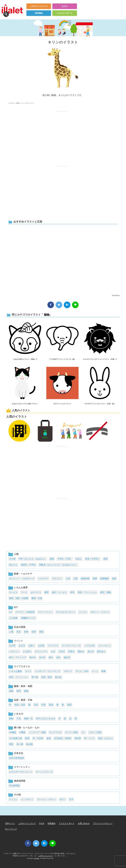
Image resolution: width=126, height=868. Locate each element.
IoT (11, 612)
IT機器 (22, 732)
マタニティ (57, 579)
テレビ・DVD (82, 671)
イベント (19, 641)
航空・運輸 (106, 592)
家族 (52, 559)
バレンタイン (105, 646)
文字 (71, 799)
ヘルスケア (43, 579)
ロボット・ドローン (100, 612)
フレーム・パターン (47, 799)
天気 (36, 705)
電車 (11, 744)
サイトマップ (11, 829)
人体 (68, 579)
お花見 (41, 646)
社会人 (79, 559)
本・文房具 (38, 738)
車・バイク (89, 738)
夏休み (81, 651)
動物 (18, 103)
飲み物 (29, 744)
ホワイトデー (41, 651)
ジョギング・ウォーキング (48, 671)
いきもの (11, 103)
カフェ (28, 671)
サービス (13, 592)
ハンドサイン (27, 799)
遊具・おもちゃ (106, 738)
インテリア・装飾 (37, 732)
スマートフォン (45, 612)
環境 (41, 632)
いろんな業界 (21, 587)
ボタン (63, 799)
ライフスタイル (22, 666)
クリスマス (53, 646)
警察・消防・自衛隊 (19, 598)
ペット (95, 671)
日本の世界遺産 (16, 758)
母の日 (33, 657)
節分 (51, 657)
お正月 (22, 646)
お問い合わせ (84, 823)
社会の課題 (20, 627)
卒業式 (71, 651)
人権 (11, 632)
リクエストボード (65, 13)
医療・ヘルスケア (23, 574)
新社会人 (101, 651)
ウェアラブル (55, 732)
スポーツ (68, 671)
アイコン (13, 799)
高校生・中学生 (28, 565)
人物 (16, 554)
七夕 (53, 651)
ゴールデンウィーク (71, 646)
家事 (104, 671)
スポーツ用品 (95, 732)
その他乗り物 (15, 738)
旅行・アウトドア (18, 657)
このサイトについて (39, 6)
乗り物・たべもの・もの (27, 727)
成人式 (91, 651)
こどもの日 (89, 646)
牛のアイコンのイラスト (63, 404)
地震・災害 (20, 705)
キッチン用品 (72, 732)
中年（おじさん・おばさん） (33, 559)
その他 (12, 559)
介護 (75, 579)
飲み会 (58, 677)
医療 (95, 579)
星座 (51, 705)
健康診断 (85, 579)
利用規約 (39, 13)
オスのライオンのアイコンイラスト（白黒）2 (100, 359)
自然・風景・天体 (23, 700)
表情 (105, 559)
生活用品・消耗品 (63, 738)
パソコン (83, 612)
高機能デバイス (28, 618)
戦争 (26, 632)
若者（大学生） (93, 559)
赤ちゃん (13, 565)
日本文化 (19, 753)
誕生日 (67, 657)
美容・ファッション (87, 592)
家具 (19, 691)
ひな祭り (27, 651)
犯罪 (34, 632)
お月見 (12, 646)
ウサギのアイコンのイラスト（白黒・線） (100, 404)
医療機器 (105, 579)
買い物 (35, 677)
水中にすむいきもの (46, 719)
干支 (19, 719)
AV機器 (12, 732)
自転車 (78, 738)
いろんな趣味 (15, 671)
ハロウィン (14, 651)
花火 (58, 657)
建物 (26, 691)
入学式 (62, 651)
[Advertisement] (62, 136)
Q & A (65, 6)
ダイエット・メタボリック (22, 579)
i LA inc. (37, 858)
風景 (69, 705)
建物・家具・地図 (23, 686)
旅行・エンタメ (59, 592)
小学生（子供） (65, 559)
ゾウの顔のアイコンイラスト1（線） (63, 359)
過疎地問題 (20, 781)
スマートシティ (22, 767)
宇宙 (43, 705)
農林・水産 (37, 598)
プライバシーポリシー (103, 823)
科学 (72, 592)
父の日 (42, 657)
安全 (19, 632)
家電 (27, 738)
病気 (114, 579)
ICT (16, 607)
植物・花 (28, 719)
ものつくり (36, 592)
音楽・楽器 (47, 677)
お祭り (32, 646)
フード (24, 592)
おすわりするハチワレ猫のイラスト (25, 404)
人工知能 (13, 618)
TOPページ (10, 823)
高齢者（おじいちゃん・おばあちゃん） (58, 565)
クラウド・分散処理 (25, 612)
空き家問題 (14, 786)
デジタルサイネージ (66, 612)
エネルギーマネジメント (21, 772)
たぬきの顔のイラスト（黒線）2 (25, 359)
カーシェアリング (44, 772)
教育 (47, 592)
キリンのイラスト (63, 42)
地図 (11, 691)
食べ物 (20, 744)
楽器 (49, 738)
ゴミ (83, 732)
